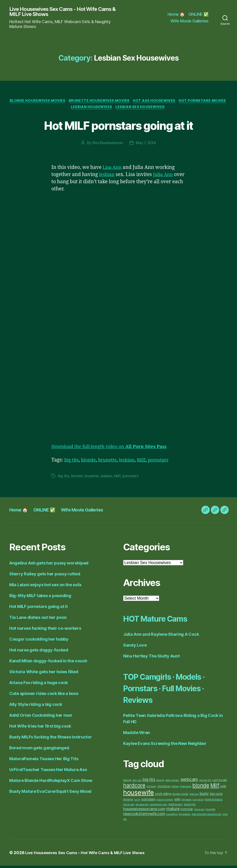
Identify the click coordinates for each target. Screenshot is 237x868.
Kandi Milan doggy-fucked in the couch (48, 663)
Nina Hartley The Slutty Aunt (151, 658)
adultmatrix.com (159, 807)
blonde (90, 462)
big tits (72, 462)
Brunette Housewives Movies (125, 102)
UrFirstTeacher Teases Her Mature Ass (48, 772)
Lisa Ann (113, 170)
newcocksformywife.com (144, 816)
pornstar (187, 811)
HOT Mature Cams (162, 621)
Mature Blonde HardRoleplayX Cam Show (51, 783)
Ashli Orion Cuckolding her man (41, 718)
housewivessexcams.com (144, 811)
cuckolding (172, 817)
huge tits (190, 807)
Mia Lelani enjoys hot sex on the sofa (45, 587)
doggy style (180, 796)
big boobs (186, 802)
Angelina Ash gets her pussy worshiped (49, 565)
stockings (164, 789)
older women (172, 783)
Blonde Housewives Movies (62, 102)
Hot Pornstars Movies (68, 109)
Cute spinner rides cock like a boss (44, 696)
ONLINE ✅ (198, 14)
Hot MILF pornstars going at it (118, 127)
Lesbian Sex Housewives (168, 109)
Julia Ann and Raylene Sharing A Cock (161, 637)
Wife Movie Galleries (189, 21)
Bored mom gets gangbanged (39, 750)
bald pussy (176, 807)
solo (223, 788)
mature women (165, 802)
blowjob (127, 783)
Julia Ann (165, 177)
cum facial (198, 802)
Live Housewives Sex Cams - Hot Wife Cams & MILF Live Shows (58, 12)
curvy (137, 802)
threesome (186, 789)
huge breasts (214, 802)
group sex (200, 812)
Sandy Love (135, 647)
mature (173, 811)
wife (177, 801)
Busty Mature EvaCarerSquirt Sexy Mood (50, 794)
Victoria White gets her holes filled (44, 674)
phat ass (194, 796)
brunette (111, 462)
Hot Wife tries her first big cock (40, 728)
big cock (216, 796)
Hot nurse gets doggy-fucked (39, 652)
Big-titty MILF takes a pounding (40, 598)
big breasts (185, 817)
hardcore (134, 788)
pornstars (165, 462)
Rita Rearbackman (107, 145)
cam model (220, 782)
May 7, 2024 (146, 145)
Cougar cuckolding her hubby (39, 641)
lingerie (128, 802)
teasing (160, 783)
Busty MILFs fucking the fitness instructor (51, 739)
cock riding (163, 796)
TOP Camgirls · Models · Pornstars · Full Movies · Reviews (173, 690)
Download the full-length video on (114, 449)
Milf (147, 462)
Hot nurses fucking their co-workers (45, 631)
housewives (142, 807)
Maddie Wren (137, 735)
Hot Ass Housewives (182, 102)
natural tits (205, 783)
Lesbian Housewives (117, 109)
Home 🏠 (176, 14)
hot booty (151, 789)
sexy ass (137, 783)
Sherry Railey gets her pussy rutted (45, 576)
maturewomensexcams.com (207, 817)
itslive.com (129, 807)
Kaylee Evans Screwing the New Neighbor (165, 746)
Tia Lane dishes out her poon (38, 620)
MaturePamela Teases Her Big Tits (44, 761)
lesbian (107, 177)
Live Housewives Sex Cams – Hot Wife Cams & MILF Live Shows (88, 855)
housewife (139, 795)
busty (204, 796)
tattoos (175, 789)
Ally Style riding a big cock (36, 707)
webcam (189, 782)
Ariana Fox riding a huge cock (39, 685)
